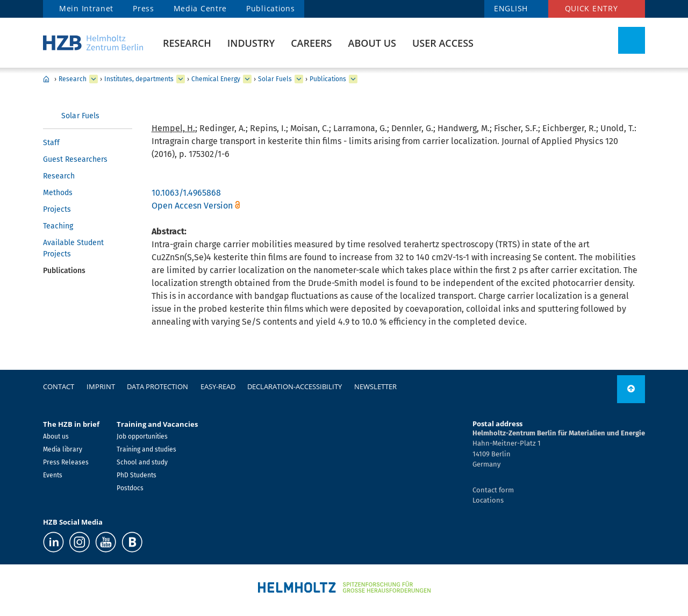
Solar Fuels (275, 79)
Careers (311, 43)
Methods (58, 193)
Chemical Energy (216, 79)
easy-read (218, 386)
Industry (251, 43)
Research (187, 43)
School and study (142, 462)
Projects (57, 209)
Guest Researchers (75, 159)
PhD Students (137, 475)
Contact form (493, 490)
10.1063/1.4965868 (186, 193)
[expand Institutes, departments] (181, 79)
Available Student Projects (73, 248)
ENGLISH (511, 8)
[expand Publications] (353, 79)
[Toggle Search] (632, 40)
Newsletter (375, 386)
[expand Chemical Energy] (247, 79)
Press (144, 8)
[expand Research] (94, 79)
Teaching (58, 226)
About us (372, 43)
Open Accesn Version (192, 206)
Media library (63, 449)
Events (53, 475)
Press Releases (66, 462)
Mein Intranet (86, 8)
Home (46, 79)
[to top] (631, 389)
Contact (59, 386)
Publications (270, 8)
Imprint (101, 386)
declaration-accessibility (295, 386)
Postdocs (130, 488)
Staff (51, 143)
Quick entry (592, 8)
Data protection (157, 386)
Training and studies (146, 449)
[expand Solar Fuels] (299, 79)
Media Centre (200, 8)
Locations (488, 500)
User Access (443, 43)
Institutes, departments (139, 79)
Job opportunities (142, 436)
